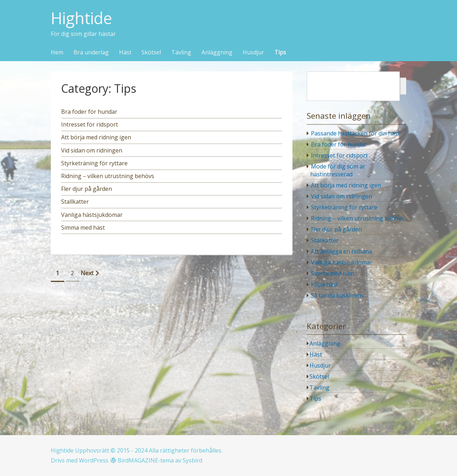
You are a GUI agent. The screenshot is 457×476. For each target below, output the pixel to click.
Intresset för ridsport (339, 155)
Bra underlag (91, 53)
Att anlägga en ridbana (342, 251)
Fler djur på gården (336, 229)
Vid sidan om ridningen (342, 196)
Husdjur (253, 53)
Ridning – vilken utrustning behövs (357, 218)
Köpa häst (324, 284)
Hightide (81, 18)
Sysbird (192, 460)
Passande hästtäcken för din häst (355, 133)
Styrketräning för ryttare (344, 207)
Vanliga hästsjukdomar (342, 262)
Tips (280, 53)
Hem (57, 53)
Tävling (181, 53)
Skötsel (151, 53)
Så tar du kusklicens (337, 295)
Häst (125, 53)
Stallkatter (325, 240)
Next (87, 273)
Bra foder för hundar (339, 144)
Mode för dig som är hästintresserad (338, 170)
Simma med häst (333, 273)
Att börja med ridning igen (346, 185)
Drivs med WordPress (80, 460)
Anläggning (217, 53)
